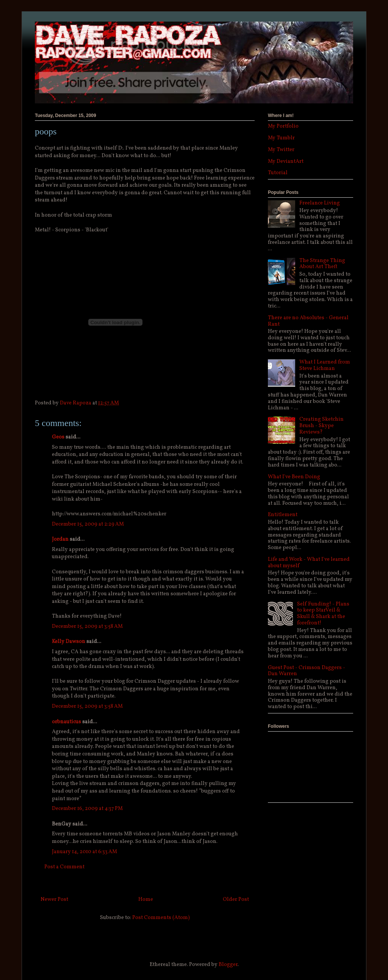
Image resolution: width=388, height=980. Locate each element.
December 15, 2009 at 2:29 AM (88, 524)
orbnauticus (66, 722)
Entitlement (283, 515)
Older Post (236, 900)
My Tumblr (281, 138)
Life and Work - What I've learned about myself (309, 563)
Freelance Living (320, 203)
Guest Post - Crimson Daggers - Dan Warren (307, 671)
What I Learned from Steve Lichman (325, 365)
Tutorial (278, 173)
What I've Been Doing (294, 477)
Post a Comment (64, 867)
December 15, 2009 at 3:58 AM (87, 627)
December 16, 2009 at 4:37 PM (87, 809)
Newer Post (54, 900)
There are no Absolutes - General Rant (308, 321)
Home (146, 900)
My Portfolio (283, 126)
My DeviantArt (286, 162)
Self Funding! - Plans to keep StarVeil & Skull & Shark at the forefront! (323, 614)
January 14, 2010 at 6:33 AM (84, 852)
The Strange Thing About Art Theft (322, 264)
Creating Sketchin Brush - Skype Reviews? (322, 426)
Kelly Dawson (69, 642)
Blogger (228, 965)
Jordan (60, 539)
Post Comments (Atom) (161, 918)
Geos (58, 437)
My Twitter (281, 150)
